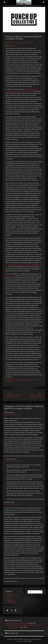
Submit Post (12, 602)
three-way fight (10, 276)
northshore (21, 43)
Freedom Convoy (24, 380)
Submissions (11, 600)
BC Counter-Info (13, 633)
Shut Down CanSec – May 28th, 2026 (18, 623)
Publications (10, 594)
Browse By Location (13, 596)
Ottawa (31, 380)
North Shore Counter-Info (23, 639)
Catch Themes (28, 641)
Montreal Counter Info (14, 621)
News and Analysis (12, 380)
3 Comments (30, 43)
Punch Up (12, 46)
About (9, 598)
